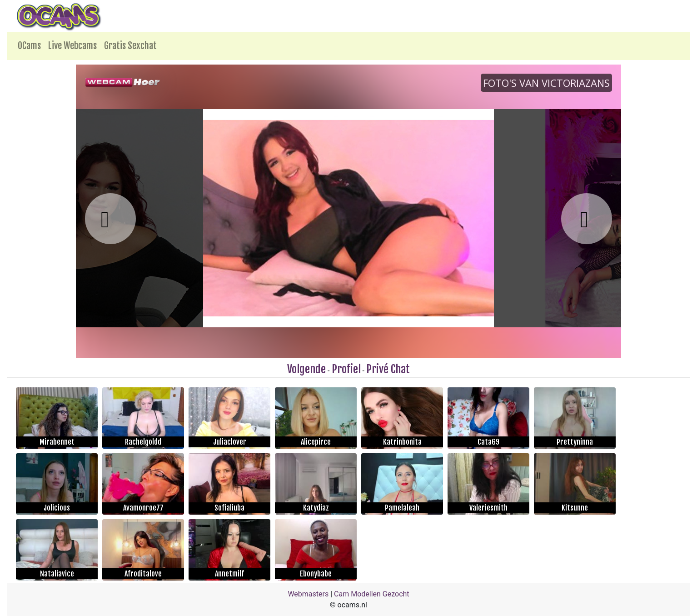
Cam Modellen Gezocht (372, 594)
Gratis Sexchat (130, 46)
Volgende (306, 369)
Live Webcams (72, 46)
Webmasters (308, 594)
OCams (29, 46)
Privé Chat (388, 369)
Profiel (346, 369)
